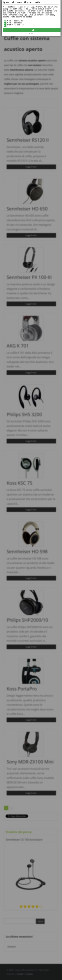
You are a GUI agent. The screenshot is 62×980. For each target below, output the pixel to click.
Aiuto (31, 34)
